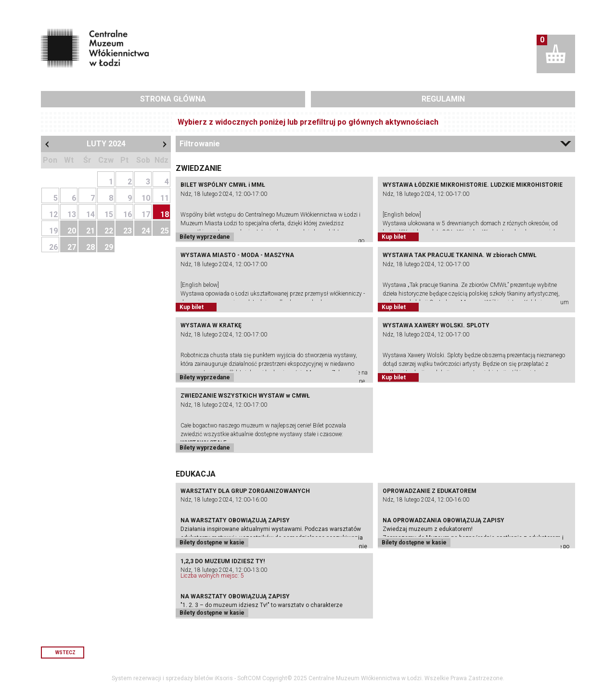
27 (72, 247)
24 (146, 231)
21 (90, 231)
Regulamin (443, 99)
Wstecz (65, 653)
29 (109, 247)
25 (165, 231)
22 (109, 231)
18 (165, 214)
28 (90, 247)
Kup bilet (394, 237)
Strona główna (173, 99)
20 (72, 231)
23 (128, 231)
